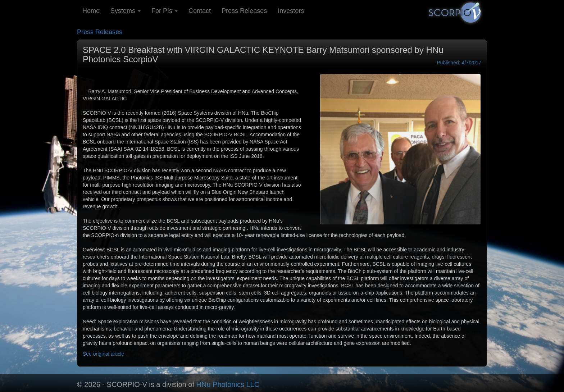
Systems (126, 11)
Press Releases (244, 11)
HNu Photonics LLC (228, 384)
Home (91, 11)
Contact (200, 11)
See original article (103, 354)
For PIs (165, 11)
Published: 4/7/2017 (459, 63)
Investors (291, 11)
